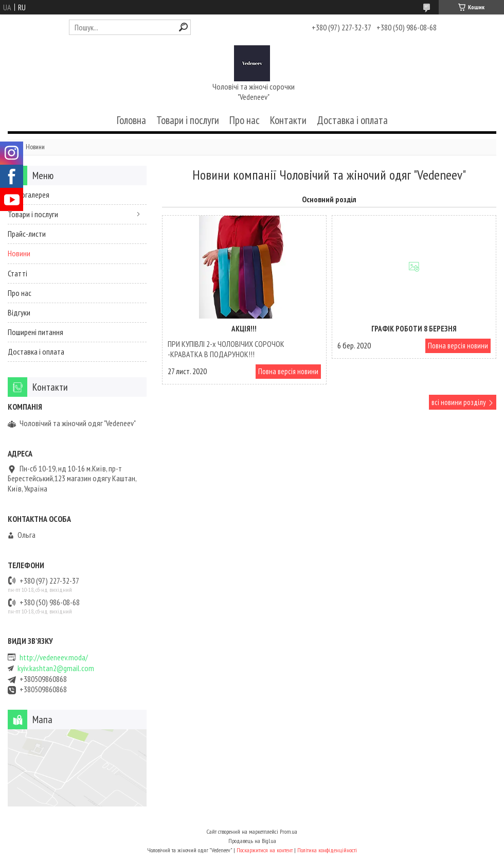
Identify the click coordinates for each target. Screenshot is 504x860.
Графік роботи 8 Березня (414, 329)
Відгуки (19, 312)
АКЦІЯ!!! (244, 329)
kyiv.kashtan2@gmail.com (56, 668)
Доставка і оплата (352, 120)
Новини (19, 253)
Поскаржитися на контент (265, 850)
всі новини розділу (459, 402)
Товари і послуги (188, 120)
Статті (17, 273)
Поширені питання (35, 332)
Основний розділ (329, 199)
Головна (131, 120)
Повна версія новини (288, 371)
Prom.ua (289, 831)
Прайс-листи (27, 234)
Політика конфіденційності (327, 850)
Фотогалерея (29, 195)
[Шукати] (183, 27)
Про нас (245, 120)
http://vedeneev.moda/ (54, 657)
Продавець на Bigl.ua (252, 841)
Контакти (288, 120)
